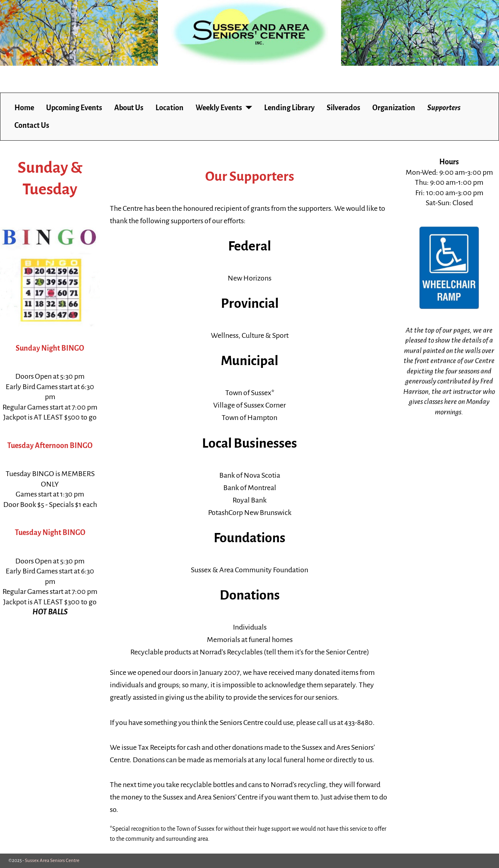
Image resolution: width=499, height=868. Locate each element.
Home (24, 108)
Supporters (444, 108)
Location (170, 108)
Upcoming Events (74, 108)
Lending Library (289, 108)
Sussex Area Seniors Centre (52, 861)
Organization (394, 108)
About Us (129, 108)
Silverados (343, 108)
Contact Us (32, 125)
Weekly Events (219, 108)
